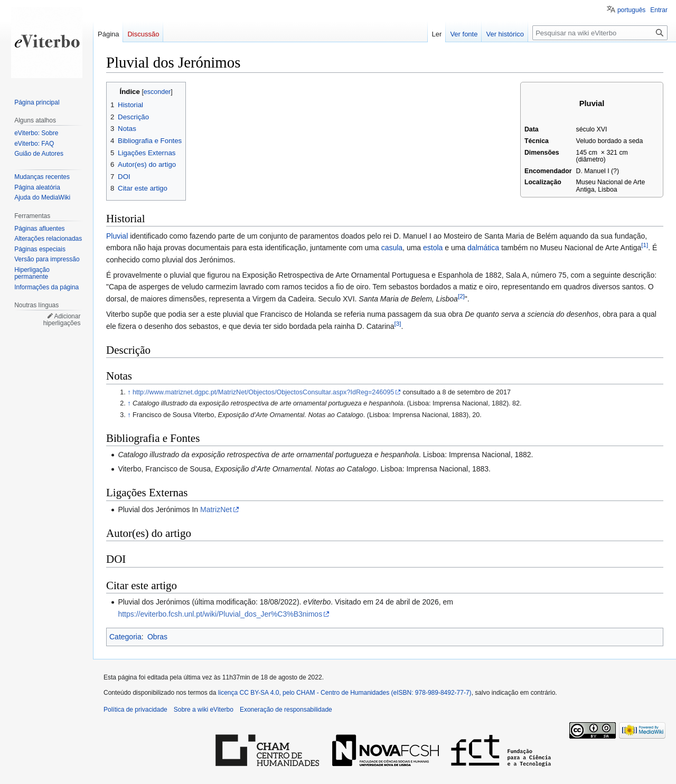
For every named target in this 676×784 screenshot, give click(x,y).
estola (433, 248)
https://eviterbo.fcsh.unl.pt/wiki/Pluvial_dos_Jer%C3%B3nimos (220, 614)
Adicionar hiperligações (62, 320)
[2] (461, 296)
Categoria (125, 637)
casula (392, 248)
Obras (157, 637)
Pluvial (117, 236)
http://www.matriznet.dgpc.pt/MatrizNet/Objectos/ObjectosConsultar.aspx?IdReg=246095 (263, 392)
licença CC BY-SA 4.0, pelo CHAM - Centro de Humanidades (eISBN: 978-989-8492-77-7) (345, 693)
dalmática (483, 248)
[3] (398, 323)
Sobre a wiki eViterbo (204, 710)
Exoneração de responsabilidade (286, 710)
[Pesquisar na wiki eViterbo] (600, 33)
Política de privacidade (135, 710)
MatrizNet (216, 509)
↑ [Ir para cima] (129, 392)
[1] (645, 245)
